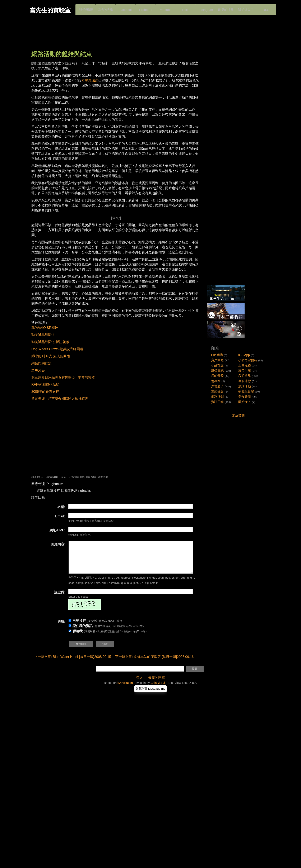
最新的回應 (157, 684)
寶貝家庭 (217, 360)
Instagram (206, 8)
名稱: (61, 507)
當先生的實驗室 (50, 10)
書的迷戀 (245, 381)
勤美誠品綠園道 (43, 335)
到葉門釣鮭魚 (41, 363)
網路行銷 (91, 477)
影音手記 (245, 371)
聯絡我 (78, 637)
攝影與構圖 (85, 8)
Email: (60, 516)
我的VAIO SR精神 (45, 328)
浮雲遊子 (217, 386)
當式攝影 (217, 391)
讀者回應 (103, 477)
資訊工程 (217, 402)
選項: (61, 628)
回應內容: (58, 544)
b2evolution (125, 689)
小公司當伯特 (77, 477)
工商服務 (245, 365)
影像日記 (217, 371)
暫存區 (216, 381)
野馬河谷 (38, 370)
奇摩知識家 (90, 80)
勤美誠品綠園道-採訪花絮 (50, 342)
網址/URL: (57, 530)
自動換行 (79, 627)
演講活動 (245, 386)
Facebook (125, 8)
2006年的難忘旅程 (45, 392)
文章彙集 (238, 415)
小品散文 (217, 365)
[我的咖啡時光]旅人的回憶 (51, 356)
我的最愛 (217, 376)
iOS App (244, 355)
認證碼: (60, 599)
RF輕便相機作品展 (45, 385)
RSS (266, 8)
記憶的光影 (105, 8)
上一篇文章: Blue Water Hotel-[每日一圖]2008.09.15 (73, 663)
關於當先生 (246, 8)
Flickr (185, 8)
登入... (141, 684)
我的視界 (245, 376)
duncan (50, 477)
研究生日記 (246, 391)
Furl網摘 (217, 355)
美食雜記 (245, 397)
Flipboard (146, 8)
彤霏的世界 (226, 8)
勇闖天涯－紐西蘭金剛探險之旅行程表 (60, 399)
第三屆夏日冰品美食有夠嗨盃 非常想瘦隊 (63, 377)
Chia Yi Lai (158, 689)
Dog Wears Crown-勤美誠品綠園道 (57, 349)
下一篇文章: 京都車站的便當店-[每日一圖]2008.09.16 (154, 663)
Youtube (166, 8)
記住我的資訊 (83, 632)
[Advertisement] (107, 37)
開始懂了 (245, 402)
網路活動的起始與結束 (62, 54)
